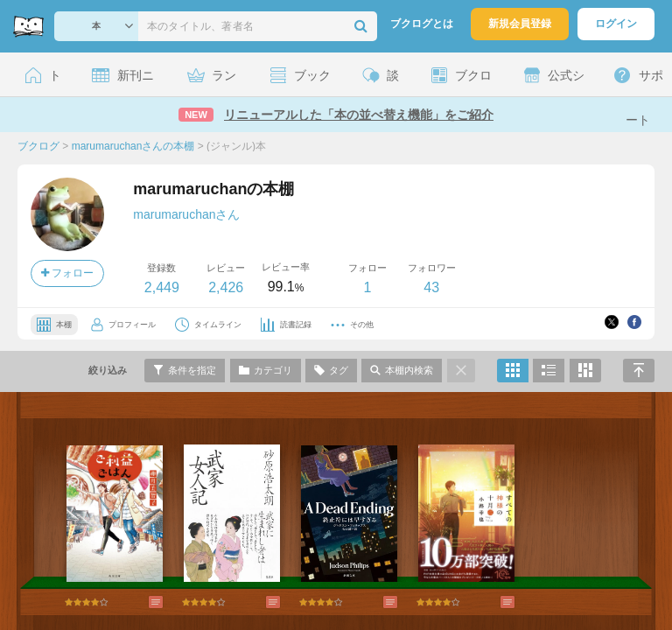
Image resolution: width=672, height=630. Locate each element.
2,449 (162, 287)
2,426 (226, 287)
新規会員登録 (520, 24)
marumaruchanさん (186, 214)
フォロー (67, 273)
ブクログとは (422, 24)
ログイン (616, 24)
